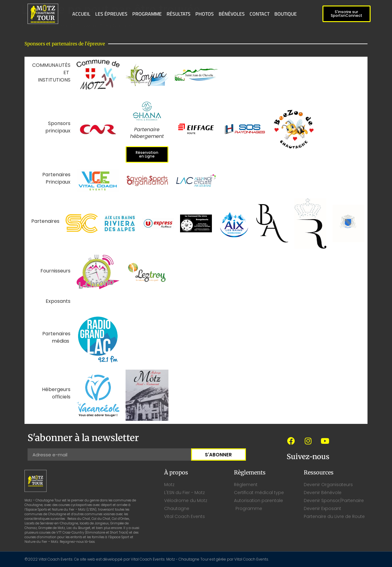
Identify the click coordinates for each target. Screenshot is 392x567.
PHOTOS (205, 14)
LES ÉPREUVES (111, 14)
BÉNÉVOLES (232, 14)
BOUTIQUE (286, 14)
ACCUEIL (81, 14)
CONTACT (260, 14)
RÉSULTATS (179, 14)
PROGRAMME (147, 14)
